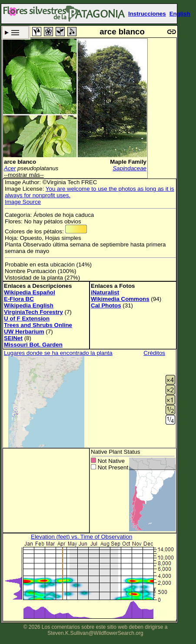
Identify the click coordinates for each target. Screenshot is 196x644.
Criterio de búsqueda (15, 32)
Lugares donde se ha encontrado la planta (58, 353)
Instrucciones (147, 14)
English (180, 14)
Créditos (154, 353)
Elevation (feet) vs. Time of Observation (81, 537)
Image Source (23, 202)
